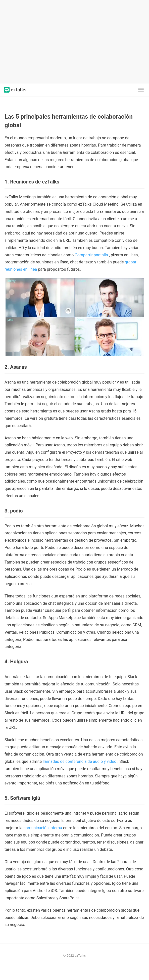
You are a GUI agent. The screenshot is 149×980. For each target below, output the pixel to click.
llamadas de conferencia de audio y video (80, 761)
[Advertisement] (74, 42)
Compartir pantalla (91, 255)
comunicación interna (43, 828)
